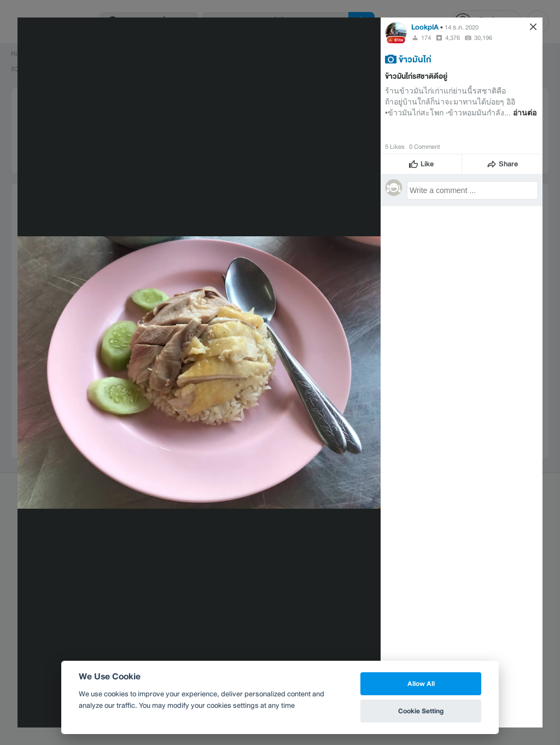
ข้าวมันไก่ (415, 59)
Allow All (421, 683)
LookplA (425, 27)
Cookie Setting (421, 711)
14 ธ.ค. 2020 (462, 27)
